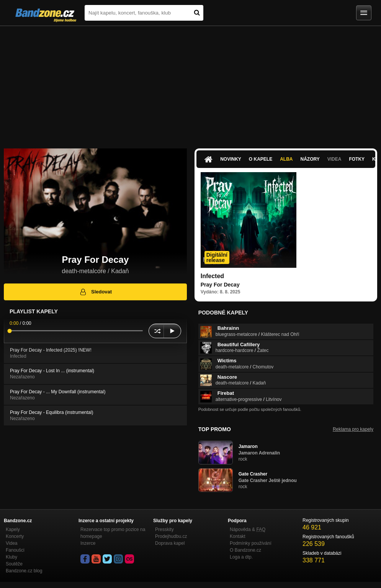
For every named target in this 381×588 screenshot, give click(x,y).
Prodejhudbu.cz (171, 536)
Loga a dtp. (241, 557)
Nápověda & (248, 529)
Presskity (164, 529)
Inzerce (88, 543)
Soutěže (14, 564)
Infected (212, 276)
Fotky (357, 159)
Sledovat (96, 292)
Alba (286, 159)
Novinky (231, 159)
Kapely (13, 529)
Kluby (11, 557)
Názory (310, 159)
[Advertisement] (190, 83)
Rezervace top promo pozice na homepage (113, 533)
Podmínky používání (251, 543)
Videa (334, 159)
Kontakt (238, 536)
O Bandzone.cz (245, 550)
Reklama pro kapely (353, 429)
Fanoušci (15, 550)
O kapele (261, 159)
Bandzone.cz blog (24, 571)
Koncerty (15, 536)
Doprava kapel (170, 543)
